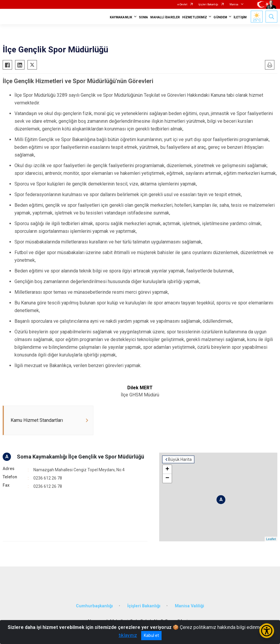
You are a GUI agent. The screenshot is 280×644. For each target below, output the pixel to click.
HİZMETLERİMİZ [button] (195, 17)
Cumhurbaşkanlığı (94, 606)
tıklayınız (128, 635)
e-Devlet (182, 4)
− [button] (167, 478)
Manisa (234, 4)
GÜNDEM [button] (220, 17)
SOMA (143, 17)
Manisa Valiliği (189, 606)
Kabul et (151, 635)
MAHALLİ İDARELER (165, 17)
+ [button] (167, 469)
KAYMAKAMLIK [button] (121, 17)
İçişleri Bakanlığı (208, 4)
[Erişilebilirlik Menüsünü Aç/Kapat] (267, 631)
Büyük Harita (180, 459)
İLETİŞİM (240, 17)
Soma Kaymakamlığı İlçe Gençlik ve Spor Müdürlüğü (80, 457)
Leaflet (271, 539)
